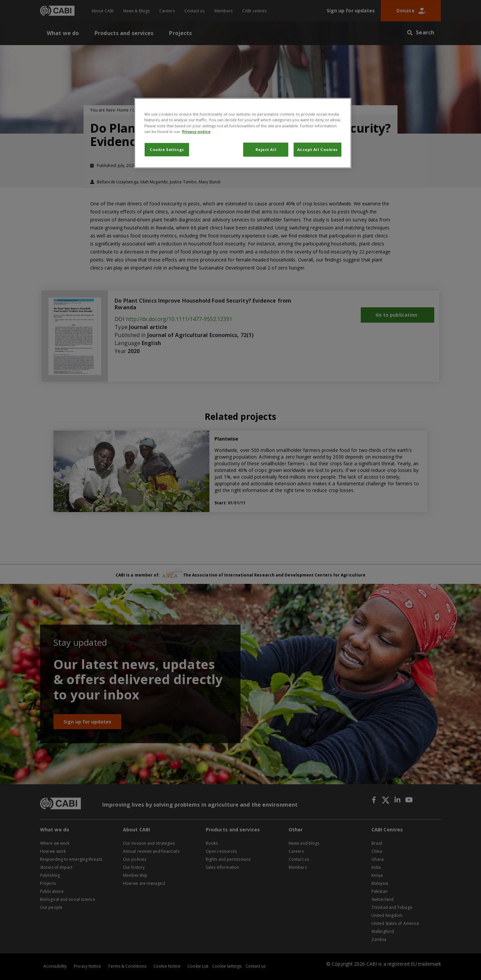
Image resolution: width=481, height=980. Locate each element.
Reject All (266, 149)
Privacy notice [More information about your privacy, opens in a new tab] (196, 131)
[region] (243, 133)
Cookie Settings (167, 149)
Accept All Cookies (317, 149)
